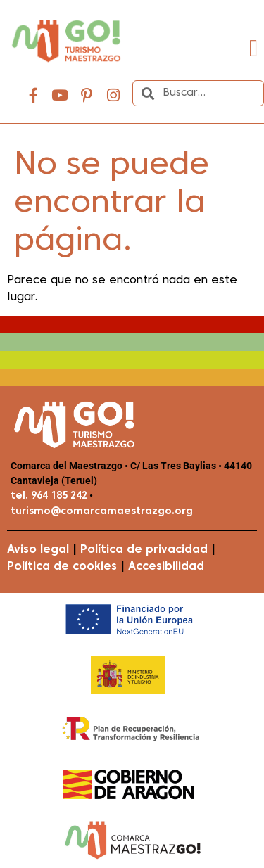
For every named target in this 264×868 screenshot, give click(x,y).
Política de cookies (62, 567)
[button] (254, 48)
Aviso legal (38, 550)
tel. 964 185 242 (49, 496)
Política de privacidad (144, 550)
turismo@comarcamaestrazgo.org (102, 512)
